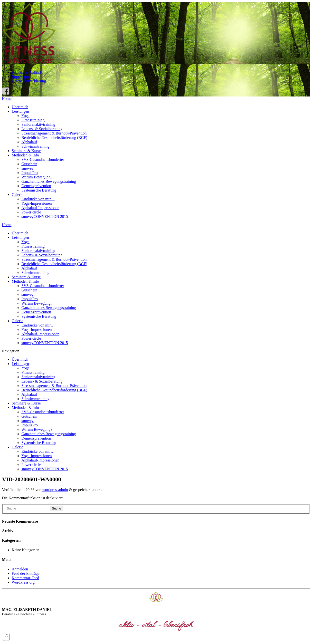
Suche (57, 508)
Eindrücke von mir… (38, 199)
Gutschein (29, 164)
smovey (28, 168)
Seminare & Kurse (26, 151)
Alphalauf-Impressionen (40, 208)
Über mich (20, 107)
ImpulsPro (30, 173)
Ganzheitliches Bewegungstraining (49, 181)
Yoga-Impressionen (37, 203)
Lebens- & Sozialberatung (42, 129)
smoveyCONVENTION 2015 (45, 216)
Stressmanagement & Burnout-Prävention (54, 133)
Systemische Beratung (39, 190)
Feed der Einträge (26, 573)
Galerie (17, 195)
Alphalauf (29, 142)
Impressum (20, 77)
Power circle (31, 212)
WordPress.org (23, 582)
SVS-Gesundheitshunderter (43, 159)
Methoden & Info (25, 155)
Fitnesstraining (33, 120)
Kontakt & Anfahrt (26, 72)
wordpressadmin (55, 490)
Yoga (25, 116)
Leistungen (20, 111)
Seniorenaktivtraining (38, 124)
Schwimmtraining (35, 146)
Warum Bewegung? (37, 177)
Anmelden (20, 569)
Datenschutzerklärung (29, 81)
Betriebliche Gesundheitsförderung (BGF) (54, 138)
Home (7, 99)
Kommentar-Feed (25, 578)
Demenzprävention (36, 186)
